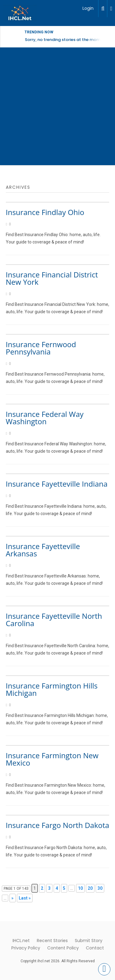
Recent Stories (52, 941)
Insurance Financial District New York (52, 278)
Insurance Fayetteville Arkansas (43, 550)
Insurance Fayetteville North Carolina (54, 620)
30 (100, 888)
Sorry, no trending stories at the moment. (66, 40)
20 (90, 888)
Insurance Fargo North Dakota (57, 825)
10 (80, 888)
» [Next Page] (12, 898)
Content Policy (63, 948)
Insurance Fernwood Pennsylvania (41, 348)
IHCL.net (21, 941)
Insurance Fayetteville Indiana (57, 484)
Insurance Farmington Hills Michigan (52, 689)
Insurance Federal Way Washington (45, 418)
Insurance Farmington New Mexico (52, 759)
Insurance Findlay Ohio (45, 212)
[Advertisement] (57, 108)
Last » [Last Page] (25, 898)
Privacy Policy (26, 948)
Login (88, 8)
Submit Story (89, 941)
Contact (95, 948)
